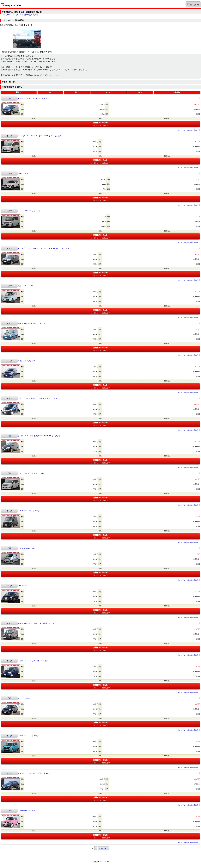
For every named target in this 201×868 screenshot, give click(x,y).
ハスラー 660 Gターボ (26, 811)
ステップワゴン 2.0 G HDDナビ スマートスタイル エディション (43, 248)
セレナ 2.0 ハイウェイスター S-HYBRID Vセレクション (40, 436)
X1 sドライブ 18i (24, 173)
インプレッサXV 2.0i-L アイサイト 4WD (34, 773)
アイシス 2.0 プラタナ (26, 361)
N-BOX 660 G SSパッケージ (29, 511)
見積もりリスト (193, 4)
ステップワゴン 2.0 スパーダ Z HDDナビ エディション (40, 136)
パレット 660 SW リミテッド (29, 211)
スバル (9, 773)
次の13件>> (104, 848)
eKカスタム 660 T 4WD (27, 548)
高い (77, 92)
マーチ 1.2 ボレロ (25, 698)
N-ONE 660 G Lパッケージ (28, 736)
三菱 (9, 548)
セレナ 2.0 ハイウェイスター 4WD (31, 473)
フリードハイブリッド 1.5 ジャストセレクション (37, 398)
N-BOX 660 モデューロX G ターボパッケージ (36, 623)
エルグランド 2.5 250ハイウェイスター (33, 98)
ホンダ (9, 136)
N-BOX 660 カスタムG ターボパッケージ (34, 323)
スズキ (9, 211)
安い (50, 92)
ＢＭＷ (9, 173)
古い (140, 92)
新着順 (19, 92)
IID (105, 862)
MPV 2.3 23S (23, 586)
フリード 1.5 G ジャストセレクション (33, 661)
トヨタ (9, 361)
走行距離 (177, 92)
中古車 (6, 15)
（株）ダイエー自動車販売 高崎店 (25, 15)
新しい (108, 92)
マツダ (9, 586)
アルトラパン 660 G (25, 286)
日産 (9, 98)
